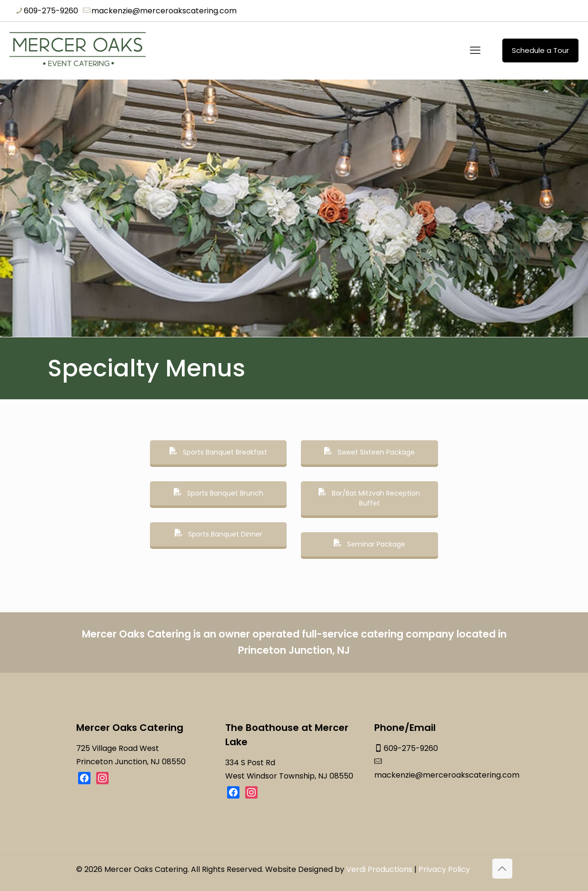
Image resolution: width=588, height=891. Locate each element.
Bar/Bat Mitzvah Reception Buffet (369, 498)
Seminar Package (369, 544)
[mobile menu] (475, 51)
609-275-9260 (411, 748)
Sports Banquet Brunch (219, 493)
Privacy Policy (444, 869)
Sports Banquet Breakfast (218, 452)
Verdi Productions (379, 869)
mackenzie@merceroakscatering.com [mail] (164, 11)
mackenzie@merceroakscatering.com (447, 775)
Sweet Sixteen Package (369, 452)
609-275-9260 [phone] (51, 11)
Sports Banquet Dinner (219, 534)
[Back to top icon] (502, 868)
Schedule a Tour (540, 50)
